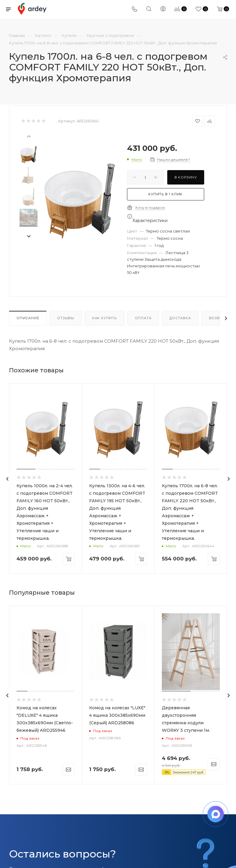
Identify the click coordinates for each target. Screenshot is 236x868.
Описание (28, 318)
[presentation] (29, 136)
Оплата (143, 318)
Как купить (104, 318)
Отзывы (66, 318)
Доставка (180, 318)
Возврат (218, 318)
